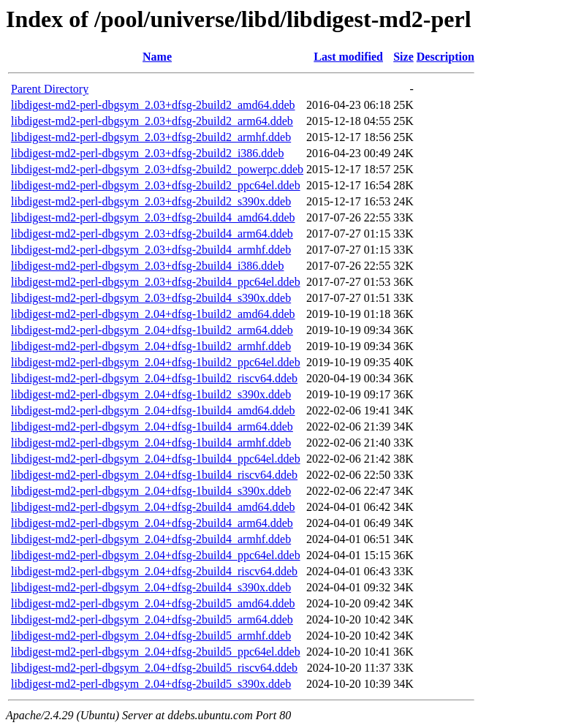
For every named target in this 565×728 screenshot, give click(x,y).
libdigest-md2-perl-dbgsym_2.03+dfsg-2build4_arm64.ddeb (152, 234)
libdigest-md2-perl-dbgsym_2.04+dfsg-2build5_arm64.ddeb (152, 619)
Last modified (348, 57)
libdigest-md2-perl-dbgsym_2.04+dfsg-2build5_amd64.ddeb (153, 603)
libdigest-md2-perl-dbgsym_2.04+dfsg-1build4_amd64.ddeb (153, 410)
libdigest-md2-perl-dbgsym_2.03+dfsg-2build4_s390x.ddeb (151, 298)
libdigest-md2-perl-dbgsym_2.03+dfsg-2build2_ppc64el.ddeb (156, 185)
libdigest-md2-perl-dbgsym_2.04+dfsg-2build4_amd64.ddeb (153, 507)
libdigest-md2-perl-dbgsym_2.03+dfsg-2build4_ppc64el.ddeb (156, 282)
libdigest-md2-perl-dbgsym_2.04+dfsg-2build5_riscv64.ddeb (154, 668)
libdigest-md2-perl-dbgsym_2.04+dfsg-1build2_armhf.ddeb (151, 346)
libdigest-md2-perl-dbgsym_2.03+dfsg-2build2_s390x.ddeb (151, 201)
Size (403, 57)
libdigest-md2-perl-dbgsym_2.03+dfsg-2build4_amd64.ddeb (153, 217)
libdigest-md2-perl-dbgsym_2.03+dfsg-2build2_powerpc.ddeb (157, 169)
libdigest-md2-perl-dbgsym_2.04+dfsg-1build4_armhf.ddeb (151, 443)
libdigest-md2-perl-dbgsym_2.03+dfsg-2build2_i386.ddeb (147, 153)
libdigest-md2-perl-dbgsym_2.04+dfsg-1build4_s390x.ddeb (151, 491)
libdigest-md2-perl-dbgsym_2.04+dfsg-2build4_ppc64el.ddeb (156, 555)
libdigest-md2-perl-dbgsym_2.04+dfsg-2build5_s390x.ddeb (151, 684)
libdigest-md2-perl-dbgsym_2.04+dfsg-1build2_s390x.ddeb (151, 394)
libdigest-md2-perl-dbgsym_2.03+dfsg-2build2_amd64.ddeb (153, 105)
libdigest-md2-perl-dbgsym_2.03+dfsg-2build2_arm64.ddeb (152, 121)
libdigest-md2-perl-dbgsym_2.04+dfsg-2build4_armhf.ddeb (151, 539)
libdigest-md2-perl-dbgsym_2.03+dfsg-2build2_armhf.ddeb (151, 137)
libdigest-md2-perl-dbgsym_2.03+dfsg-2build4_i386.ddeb (147, 266)
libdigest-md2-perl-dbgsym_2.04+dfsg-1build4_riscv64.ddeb (154, 475)
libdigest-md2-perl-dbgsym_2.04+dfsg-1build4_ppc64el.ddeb (156, 459)
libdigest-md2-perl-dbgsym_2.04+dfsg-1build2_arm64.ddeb (152, 330)
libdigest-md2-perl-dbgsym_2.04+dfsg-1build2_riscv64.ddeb (154, 378)
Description (445, 57)
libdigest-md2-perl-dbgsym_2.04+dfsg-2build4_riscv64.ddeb (154, 571)
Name (157, 57)
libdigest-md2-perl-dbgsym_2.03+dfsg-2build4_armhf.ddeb (151, 250)
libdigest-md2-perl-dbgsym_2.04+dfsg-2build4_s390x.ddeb (151, 587)
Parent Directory (50, 89)
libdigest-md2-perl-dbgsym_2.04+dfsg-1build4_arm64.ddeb (152, 426)
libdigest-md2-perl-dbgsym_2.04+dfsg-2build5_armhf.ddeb (151, 636)
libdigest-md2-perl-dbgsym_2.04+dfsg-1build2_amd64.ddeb (153, 314)
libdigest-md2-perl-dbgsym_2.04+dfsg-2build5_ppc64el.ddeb (156, 652)
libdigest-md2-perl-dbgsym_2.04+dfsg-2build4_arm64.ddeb (152, 523)
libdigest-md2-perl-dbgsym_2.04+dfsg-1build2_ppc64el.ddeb (156, 362)
